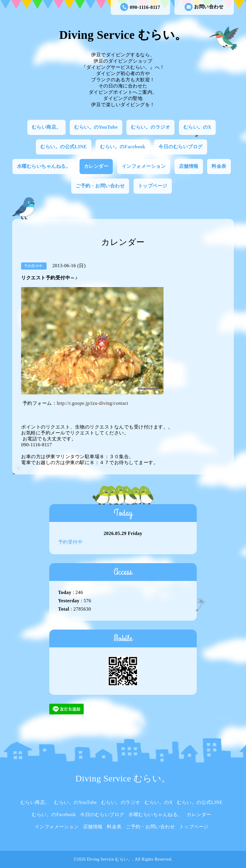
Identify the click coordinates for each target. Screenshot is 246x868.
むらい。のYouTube (96, 127)
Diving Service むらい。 (123, 35)
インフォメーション (144, 166)
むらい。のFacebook (123, 147)
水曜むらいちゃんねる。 (44, 166)
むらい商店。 (46, 127)
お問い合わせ (204, 7)
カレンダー (96, 166)
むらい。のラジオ (150, 127)
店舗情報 (189, 166)
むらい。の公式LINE (64, 147)
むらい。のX (197, 127)
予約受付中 (70, 542)
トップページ (153, 186)
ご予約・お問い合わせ (100, 186)
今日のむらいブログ (181, 147)
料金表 (219, 166)
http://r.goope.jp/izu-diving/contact (92, 403)
